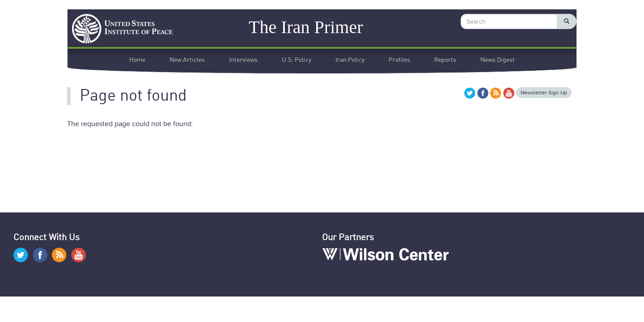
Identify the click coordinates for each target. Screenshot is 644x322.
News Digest (498, 60)
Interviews (243, 60)
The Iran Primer (306, 27)
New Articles (187, 60)
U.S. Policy (297, 60)
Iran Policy (350, 60)
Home (137, 60)
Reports (445, 60)
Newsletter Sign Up (544, 93)
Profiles (399, 60)
